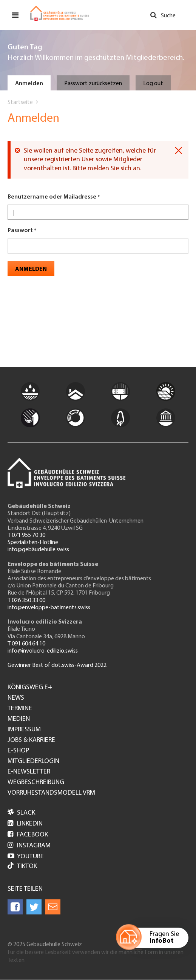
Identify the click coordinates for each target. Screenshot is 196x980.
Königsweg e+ (30, 688)
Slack (21, 813)
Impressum (24, 730)
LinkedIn (25, 824)
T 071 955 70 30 (26, 535)
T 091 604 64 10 (26, 644)
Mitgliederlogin (33, 761)
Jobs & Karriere (31, 740)
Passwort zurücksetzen (93, 84)
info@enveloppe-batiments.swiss (49, 608)
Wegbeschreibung (36, 783)
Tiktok (22, 866)
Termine (20, 709)
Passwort (20, 231)
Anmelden (29, 84)
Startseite (20, 102)
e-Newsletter (29, 772)
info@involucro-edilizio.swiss (43, 651)
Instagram (29, 846)
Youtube (26, 857)
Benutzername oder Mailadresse (52, 197)
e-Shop (18, 751)
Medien (19, 719)
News (16, 698)
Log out (153, 84)
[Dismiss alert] (178, 151)
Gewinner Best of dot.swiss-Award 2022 (57, 665)
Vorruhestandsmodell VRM (51, 793)
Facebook (28, 835)
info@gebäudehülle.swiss (38, 550)
